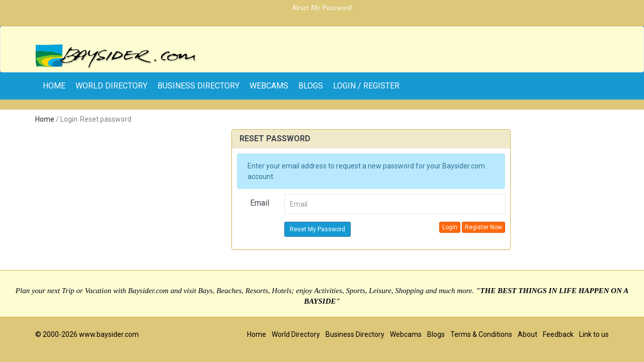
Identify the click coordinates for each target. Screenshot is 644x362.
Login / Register (366, 86)
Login (450, 227)
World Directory (111, 86)
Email (260, 203)
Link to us (594, 334)
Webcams (269, 86)
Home (45, 119)
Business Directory (198, 86)
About (528, 334)
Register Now (484, 227)
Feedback (558, 334)
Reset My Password (317, 229)
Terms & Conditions (481, 334)
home (54, 86)
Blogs (311, 86)
